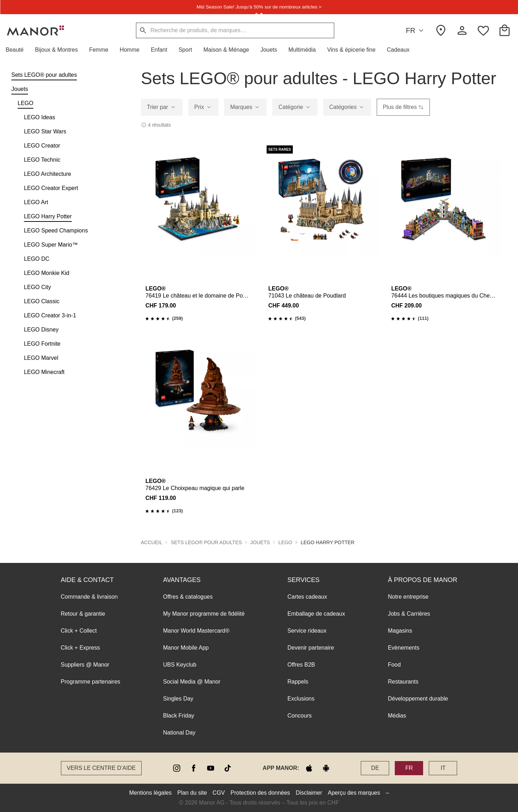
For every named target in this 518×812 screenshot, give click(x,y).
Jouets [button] (260, 542)
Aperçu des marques (354, 793)
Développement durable (418, 699)
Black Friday (179, 716)
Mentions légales (150, 793)
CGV (219, 793)
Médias (397, 716)
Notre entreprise (408, 597)
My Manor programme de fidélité (204, 614)
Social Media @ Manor (192, 682)
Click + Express (81, 648)
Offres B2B (301, 665)
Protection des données (260, 793)
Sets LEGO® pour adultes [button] (206, 542)
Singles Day (178, 699)
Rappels (298, 682)
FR (416, 31)
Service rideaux (307, 631)
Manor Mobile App (186, 648)
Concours (300, 716)
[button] (18, 50)
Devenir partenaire (311, 648)
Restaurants (403, 682)
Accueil (152, 542)
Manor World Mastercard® (197, 631)
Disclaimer (309, 793)
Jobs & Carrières (409, 614)
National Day (180, 733)
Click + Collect (79, 631)
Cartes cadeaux (307, 597)
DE (375, 768)
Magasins (400, 631)
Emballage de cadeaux (316, 614)
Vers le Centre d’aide (101, 768)
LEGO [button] (285, 542)
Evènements (403, 648)
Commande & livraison (89, 597)
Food (394, 665)
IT (443, 768)
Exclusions (301, 699)
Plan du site (192, 793)
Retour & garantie (83, 614)
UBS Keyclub (180, 665)
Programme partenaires (91, 682)
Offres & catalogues (188, 597)
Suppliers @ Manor (85, 665)
